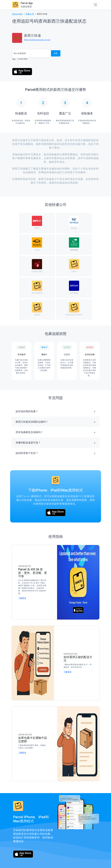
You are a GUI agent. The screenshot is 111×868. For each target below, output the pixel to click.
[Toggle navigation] (96, 5)
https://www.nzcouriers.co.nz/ (37, 40)
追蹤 (56, 53)
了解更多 (22, 598)
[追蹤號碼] (32, 53)
